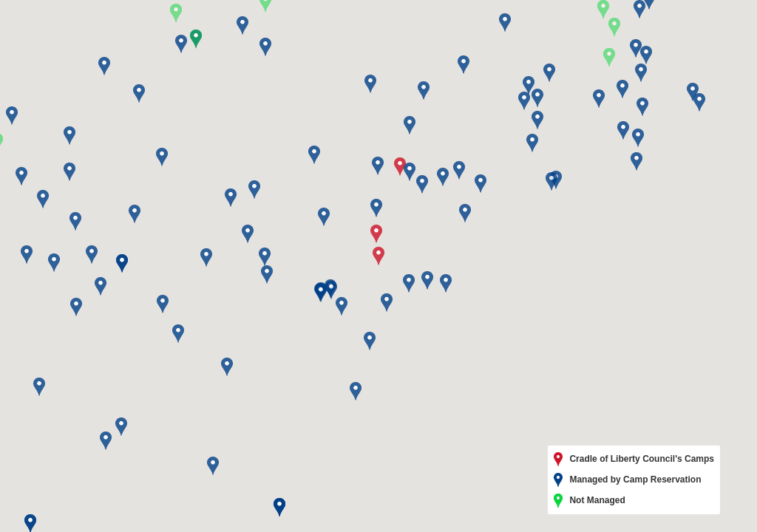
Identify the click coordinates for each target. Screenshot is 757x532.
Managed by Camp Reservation (628, 480)
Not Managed (590, 501)
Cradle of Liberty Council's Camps (634, 460)
